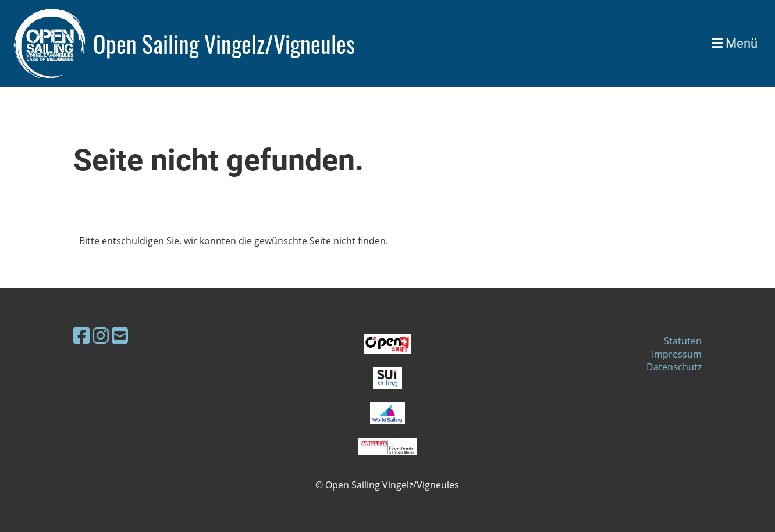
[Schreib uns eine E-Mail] (120, 335)
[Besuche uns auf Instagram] (101, 335)
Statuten (683, 341)
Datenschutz (674, 367)
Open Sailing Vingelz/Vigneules (224, 44)
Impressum (677, 354)
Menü (735, 43)
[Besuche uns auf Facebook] (81, 335)
